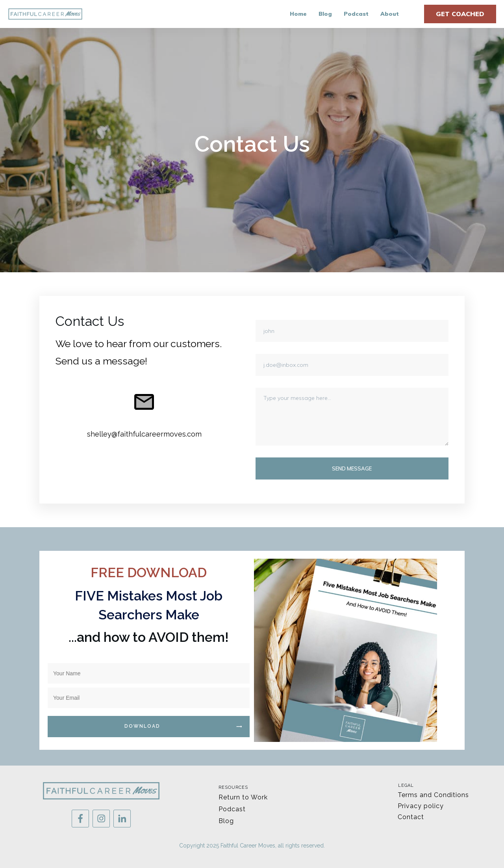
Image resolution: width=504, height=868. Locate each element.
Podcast (232, 809)
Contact (411, 817)
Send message (352, 468)
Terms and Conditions (433, 795)
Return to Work (243, 797)
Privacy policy (421, 806)
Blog (226, 821)
